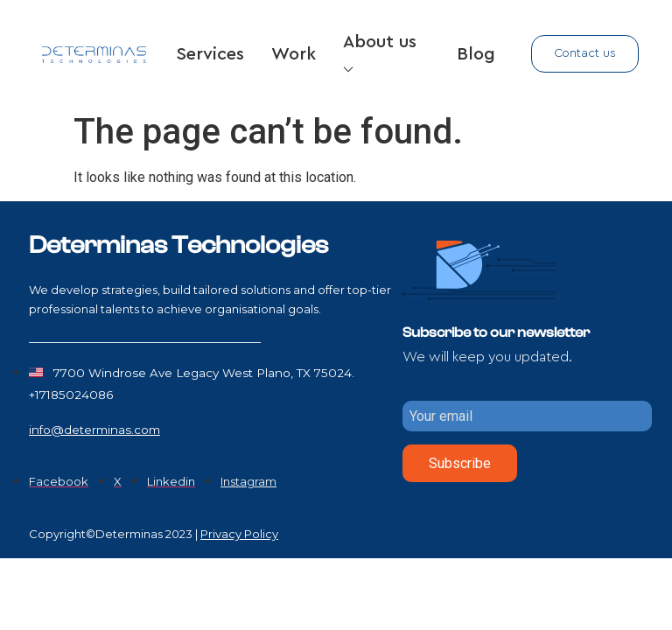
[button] (585, 54)
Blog (476, 54)
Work (294, 54)
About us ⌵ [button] (380, 54)
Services (210, 54)
